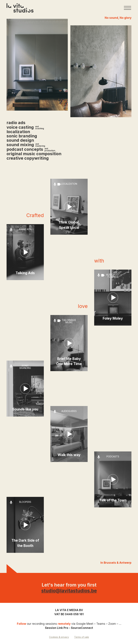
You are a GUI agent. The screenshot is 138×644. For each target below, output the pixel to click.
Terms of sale (82, 637)
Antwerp (125, 563)
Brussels (110, 563)
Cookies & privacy (59, 637)
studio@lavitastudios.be (69, 591)
